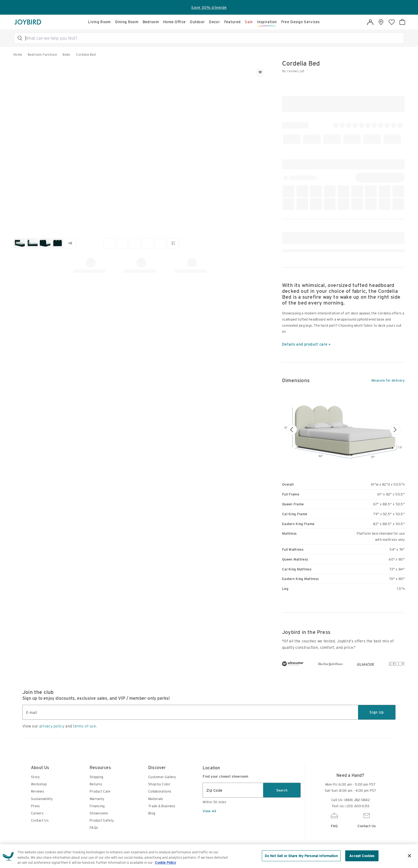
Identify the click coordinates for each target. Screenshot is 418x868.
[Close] (409, 856)
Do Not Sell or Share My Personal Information (301, 856)
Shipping (96, 812)
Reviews (37, 826)
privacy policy (52, 761)
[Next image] (395, 429)
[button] (211, 38)
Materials (156, 833)
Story (35, 812)
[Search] (211, 38)
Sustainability (42, 833)
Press (35, 841)
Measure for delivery (388, 380)
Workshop (39, 819)
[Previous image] (292, 429)
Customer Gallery (162, 812)
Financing (97, 841)
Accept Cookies (362, 856)
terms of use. (85, 761)
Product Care (100, 826)
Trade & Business (162, 841)
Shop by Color (159, 819)
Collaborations (160, 826)
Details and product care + (306, 344)
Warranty (97, 833)
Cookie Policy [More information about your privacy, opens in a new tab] (165, 863)
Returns (96, 819)
